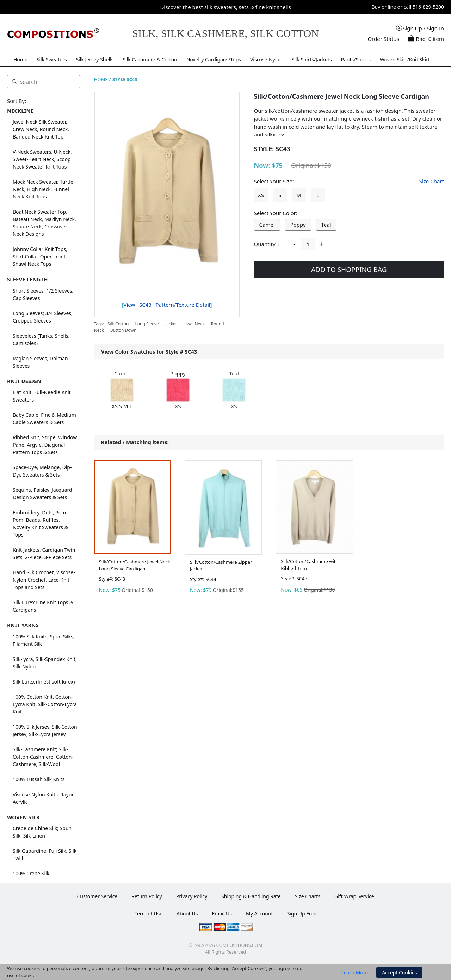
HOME (101, 79)
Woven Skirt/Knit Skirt (405, 59)
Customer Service (97, 896)
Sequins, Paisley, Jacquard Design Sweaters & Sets (42, 494)
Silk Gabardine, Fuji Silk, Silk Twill (45, 855)
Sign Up (412, 28)
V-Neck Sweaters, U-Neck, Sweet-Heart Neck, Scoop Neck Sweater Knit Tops (42, 159)
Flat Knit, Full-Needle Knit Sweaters (42, 396)
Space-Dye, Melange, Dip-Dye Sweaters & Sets (42, 471)
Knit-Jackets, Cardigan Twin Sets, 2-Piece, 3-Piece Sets (44, 553)
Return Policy (147, 896)
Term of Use (149, 914)
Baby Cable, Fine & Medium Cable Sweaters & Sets (44, 418)
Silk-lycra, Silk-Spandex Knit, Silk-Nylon (45, 663)
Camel (267, 225)
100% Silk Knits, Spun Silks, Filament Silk (44, 640)
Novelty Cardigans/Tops (214, 59)
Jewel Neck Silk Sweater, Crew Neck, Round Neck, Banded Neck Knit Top (41, 129)
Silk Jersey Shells (95, 59)
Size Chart (432, 181)
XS (261, 195)
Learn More (355, 972)
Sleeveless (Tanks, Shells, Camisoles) (41, 339)
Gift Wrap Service (354, 896)
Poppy (298, 225)
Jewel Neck (194, 324)
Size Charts (308, 896)
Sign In (435, 28)
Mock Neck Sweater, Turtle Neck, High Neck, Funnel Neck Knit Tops (43, 189)
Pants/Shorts (356, 59)
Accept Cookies (399, 972)
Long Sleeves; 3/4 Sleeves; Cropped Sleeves (43, 317)
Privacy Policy (192, 896)
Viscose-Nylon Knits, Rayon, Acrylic (44, 798)
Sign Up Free (302, 914)
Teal (326, 225)
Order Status (383, 39)
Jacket (171, 324)
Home (20, 59)
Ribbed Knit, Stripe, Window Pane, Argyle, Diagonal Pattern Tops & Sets (45, 445)
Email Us (222, 914)
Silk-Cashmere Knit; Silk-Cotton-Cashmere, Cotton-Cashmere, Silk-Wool (43, 757)
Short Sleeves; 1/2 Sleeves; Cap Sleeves (43, 294)
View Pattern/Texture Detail (167, 305)
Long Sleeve (147, 324)
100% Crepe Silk (31, 873)
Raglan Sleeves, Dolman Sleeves (40, 362)
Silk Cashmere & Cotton (150, 59)
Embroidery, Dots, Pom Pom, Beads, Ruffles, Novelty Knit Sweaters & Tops (40, 523)
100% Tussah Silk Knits (39, 779)
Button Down (123, 330)
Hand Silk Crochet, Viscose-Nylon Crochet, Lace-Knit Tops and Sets (44, 580)
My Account (260, 914)
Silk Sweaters (52, 59)
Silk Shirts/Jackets (311, 59)
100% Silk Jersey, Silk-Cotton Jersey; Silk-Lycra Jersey (45, 730)
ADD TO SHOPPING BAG (349, 270)
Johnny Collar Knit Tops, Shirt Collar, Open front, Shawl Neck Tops (40, 256)
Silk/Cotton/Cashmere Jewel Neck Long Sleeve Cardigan (135, 565)
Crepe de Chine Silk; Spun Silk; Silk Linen (42, 832)
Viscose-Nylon (266, 59)
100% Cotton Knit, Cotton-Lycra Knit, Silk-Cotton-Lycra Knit (45, 704)
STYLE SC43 (125, 79)
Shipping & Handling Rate (251, 896)
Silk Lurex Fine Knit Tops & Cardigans (43, 606)
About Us (187, 914)
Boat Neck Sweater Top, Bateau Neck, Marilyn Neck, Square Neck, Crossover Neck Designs (44, 223)
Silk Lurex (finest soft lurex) (44, 682)
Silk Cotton (118, 324)
